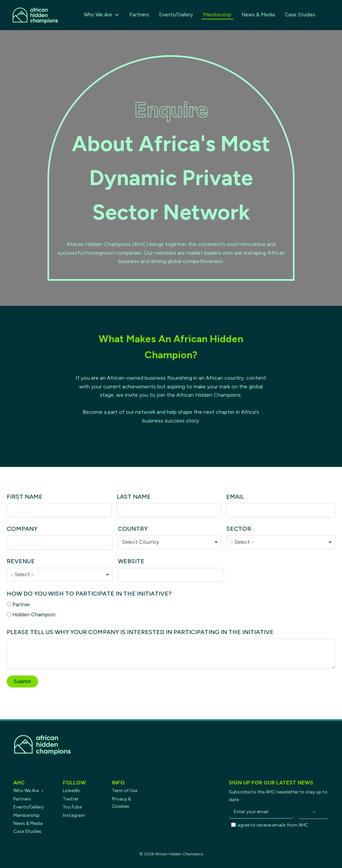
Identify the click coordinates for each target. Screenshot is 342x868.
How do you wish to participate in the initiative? (89, 594)
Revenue (21, 561)
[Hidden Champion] (9, 614)
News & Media (258, 15)
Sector (239, 529)
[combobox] (170, 542)
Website (131, 561)
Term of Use (125, 791)
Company (22, 529)
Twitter (71, 799)
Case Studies (300, 15)
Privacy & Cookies (121, 803)
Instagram (74, 815)
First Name (25, 497)
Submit (22, 681)
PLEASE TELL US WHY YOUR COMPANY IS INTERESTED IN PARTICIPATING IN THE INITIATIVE (140, 632)
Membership (217, 15)
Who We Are (102, 15)
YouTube (72, 807)
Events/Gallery (176, 15)
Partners (139, 15)
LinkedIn (71, 791)
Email (235, 497)
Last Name (134, 497)
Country (133, 529)
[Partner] (9, 604)
